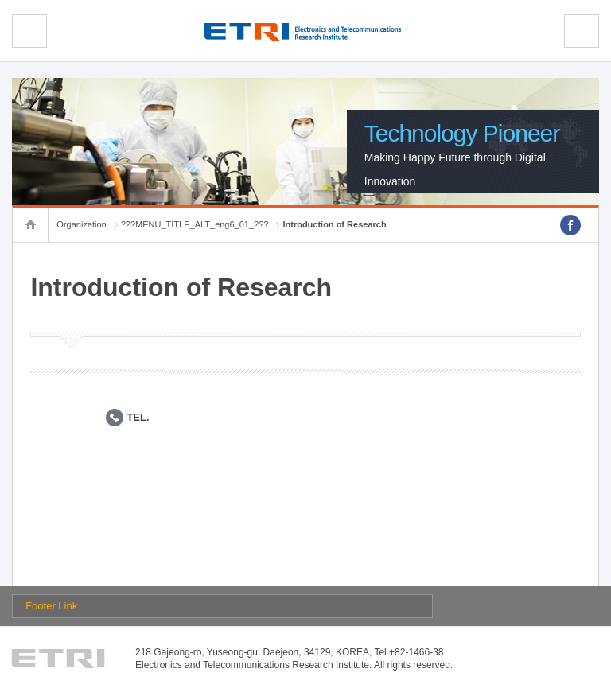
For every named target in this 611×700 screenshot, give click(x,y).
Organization (81, 224)
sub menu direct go (0, 0)
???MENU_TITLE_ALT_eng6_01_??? (195, 224)
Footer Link (51, 606)
